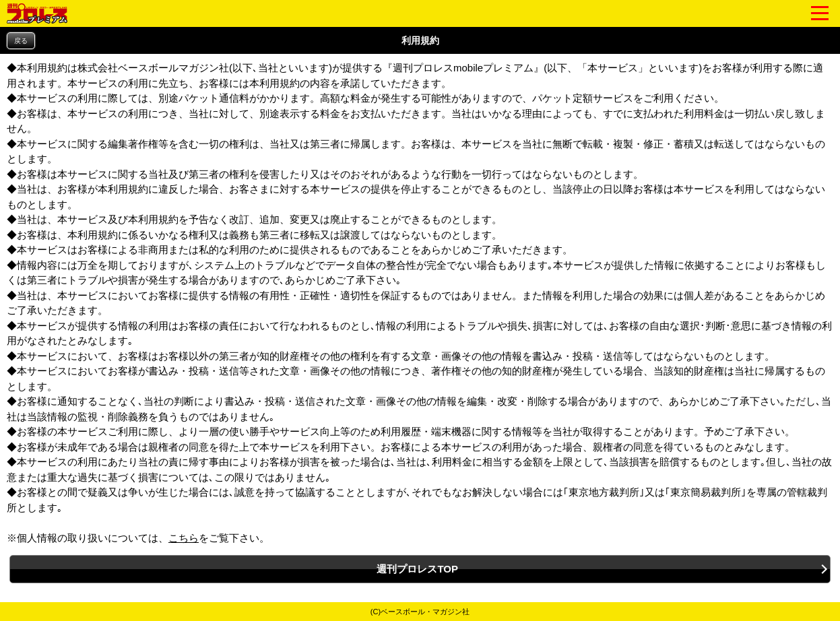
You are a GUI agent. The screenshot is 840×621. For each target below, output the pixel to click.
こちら (184, 538)
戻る (21, 41)
